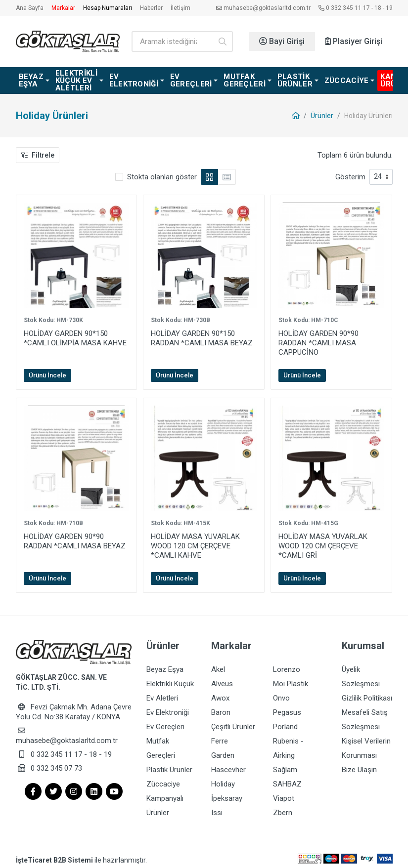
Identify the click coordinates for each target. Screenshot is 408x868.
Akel (218, 669)
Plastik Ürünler (169, 766)
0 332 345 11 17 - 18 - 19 (356, 8)
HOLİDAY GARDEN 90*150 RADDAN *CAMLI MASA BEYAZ (202, 338)
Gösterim (350, 177)
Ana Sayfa (30, 8)
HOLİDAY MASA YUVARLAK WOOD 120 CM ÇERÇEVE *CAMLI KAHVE (195, 546)
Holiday (223, 780)
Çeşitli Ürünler (233, 725)
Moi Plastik (291, 683)
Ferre (220, 739)
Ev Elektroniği (168, 711)
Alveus (222, 683)
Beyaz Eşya (165, 669)
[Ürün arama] (172, 41)
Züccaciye (163, 780)
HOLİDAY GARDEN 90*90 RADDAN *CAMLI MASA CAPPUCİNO (318, 343)
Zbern (283, 808)
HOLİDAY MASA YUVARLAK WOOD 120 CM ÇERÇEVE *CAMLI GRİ (323, 546)
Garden (223, 752)
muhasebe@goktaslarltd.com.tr (263, 8)
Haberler (151, 8)
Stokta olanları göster (162, 177)
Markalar (63, 8)
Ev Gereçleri (165, 725)
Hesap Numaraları (108, 8)
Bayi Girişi (282, 41)
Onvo (281, 697)
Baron (221, 711)
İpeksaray (227, 794)
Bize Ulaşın (359, 766)
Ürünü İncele (47, 375)
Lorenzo (287, 669)
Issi (217, 808)
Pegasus (287, 711)
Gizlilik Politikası (367, 697)
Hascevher (228, 766)
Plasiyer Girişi (354, 41)
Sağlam (285, 766)
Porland (285, 725)
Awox (220, 697)
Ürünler (322, 116)
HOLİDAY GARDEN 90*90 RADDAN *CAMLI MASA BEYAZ (75, 541)
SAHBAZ (287, 780)
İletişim (181, 8)
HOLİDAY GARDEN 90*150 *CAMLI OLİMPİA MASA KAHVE (75, 338)
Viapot (284, 794)
